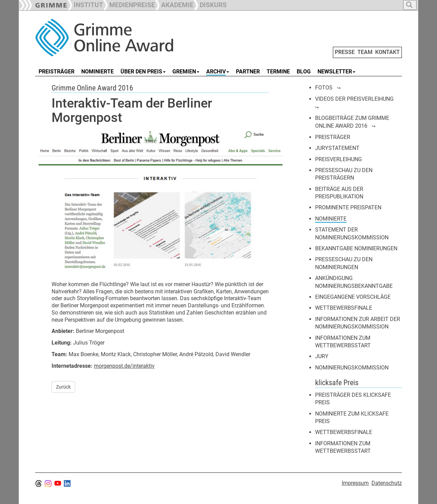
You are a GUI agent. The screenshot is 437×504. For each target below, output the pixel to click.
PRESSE (345, 52)
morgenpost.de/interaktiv (124, 366)
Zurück (63, 387)
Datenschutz (387, 483)
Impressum (355, 483)
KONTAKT (387, 52)
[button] (129, 4)
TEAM (365, 52)
